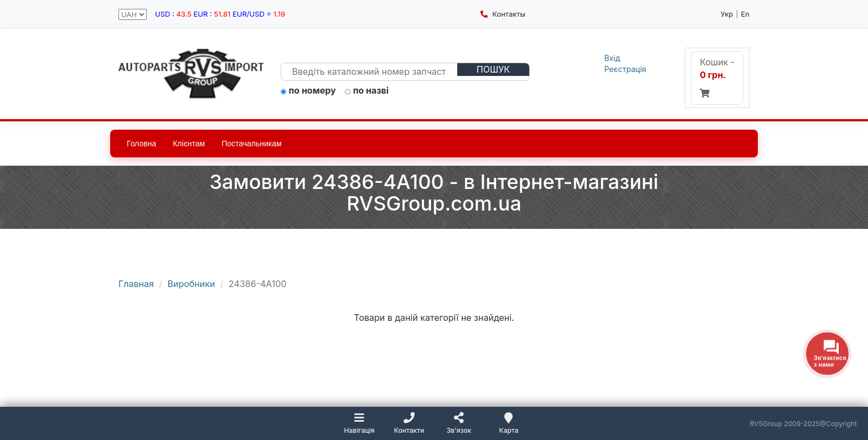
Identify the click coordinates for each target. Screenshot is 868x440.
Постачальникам (252, 144)
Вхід (613, 58)
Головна (141, 144)
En (746, 14)
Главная (136, 284)
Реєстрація (626, 69)
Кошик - (717, 77)
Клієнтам (189, 144)
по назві (367, 91)
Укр (727, 14)
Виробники (192, 284)
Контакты (503, 14)
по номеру (308, 91)
